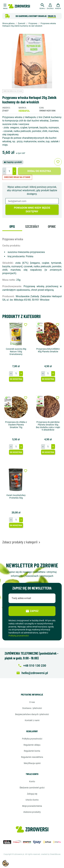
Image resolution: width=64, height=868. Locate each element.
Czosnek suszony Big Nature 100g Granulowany (16, 352)
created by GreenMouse (51, 854)
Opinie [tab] (52, 226)
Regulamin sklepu (32, 745)
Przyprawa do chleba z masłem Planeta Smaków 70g (16, 425)
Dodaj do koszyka (39, 171)
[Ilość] (9, 171)
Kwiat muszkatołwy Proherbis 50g (16, 496)
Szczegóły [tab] (32, 226)
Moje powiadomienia (32, 806)
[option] (32, 60)
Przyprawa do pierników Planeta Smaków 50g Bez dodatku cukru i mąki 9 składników (48, 426)
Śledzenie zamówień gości (32, 788)
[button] (42, 6)
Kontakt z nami (32, 720)
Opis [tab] (12, 226)
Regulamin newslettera (32, 757)
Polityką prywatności (19, 636)
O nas (32, 702)
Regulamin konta (32, 751)
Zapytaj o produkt (13, 162)
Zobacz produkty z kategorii (22, 542)
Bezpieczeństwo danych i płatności (32, 714)
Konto (32, 781)
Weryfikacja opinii (32, 763)
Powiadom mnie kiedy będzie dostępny (32, 210)
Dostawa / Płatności (32, 708)
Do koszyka (16, 379)
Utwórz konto (32, 800)
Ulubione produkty (32, 812)
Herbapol (24, 111)
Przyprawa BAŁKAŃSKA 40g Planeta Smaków (48, 350)
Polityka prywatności (32, 739)
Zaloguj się (32, 794)
